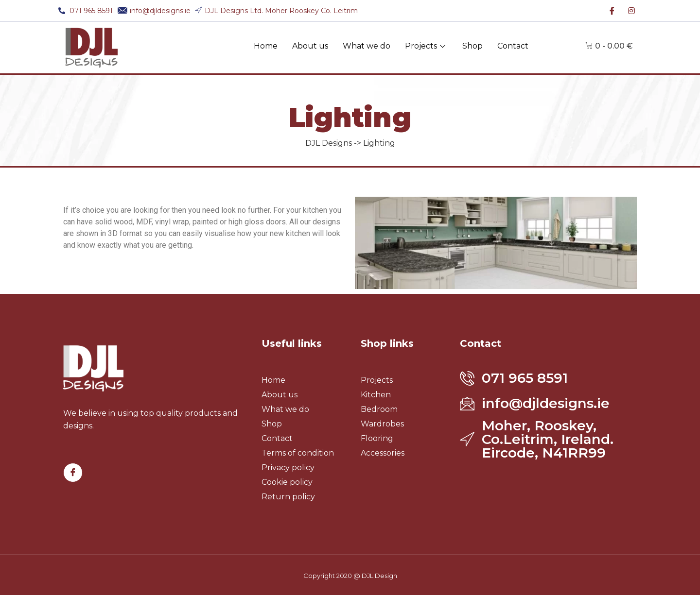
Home (266, 46)
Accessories (383, 453)
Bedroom (379, 409)
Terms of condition (298, 453)
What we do (367, 46)
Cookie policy (287, 482)
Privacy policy (288, 467)
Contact (513, 46)
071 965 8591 (525, 378)
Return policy (288, 497)
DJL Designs (329, 143)
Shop (472, 46)
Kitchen (376, 395)
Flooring (377, 438)
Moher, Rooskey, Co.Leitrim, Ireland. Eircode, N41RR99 (548, 439)
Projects (426, 46)
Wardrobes (382, 424)
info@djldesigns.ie (546, 403)
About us (310, 46)
